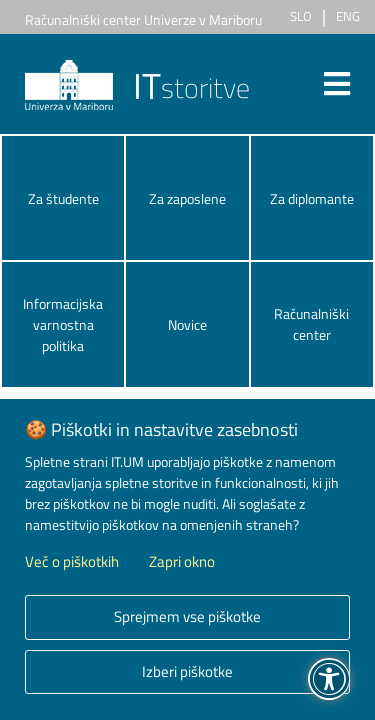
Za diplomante (312, 198)
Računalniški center (311, 324)
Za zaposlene (187, 198)
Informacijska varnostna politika (63, 324)
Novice (187, 324)
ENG (348, 16)
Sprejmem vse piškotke (187, 616)
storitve (137, 87)
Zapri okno (182, 562)
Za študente (63, 198)
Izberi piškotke (187, 671)
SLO (301, 16)
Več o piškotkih (72, 562)
